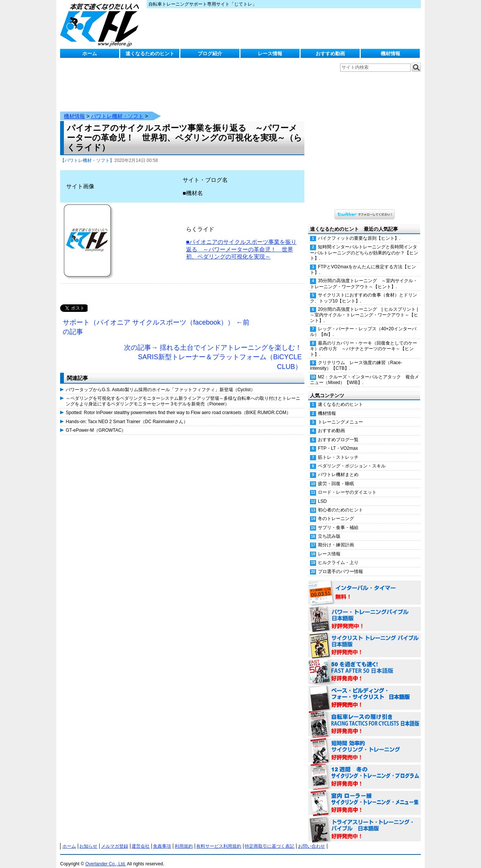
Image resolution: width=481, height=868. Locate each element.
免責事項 (162, 839)
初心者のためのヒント (340, 502)
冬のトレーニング (336, 511)
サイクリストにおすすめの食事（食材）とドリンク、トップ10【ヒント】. (364, 290)
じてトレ (101, 24)
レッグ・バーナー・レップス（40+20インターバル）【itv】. (363, 324)
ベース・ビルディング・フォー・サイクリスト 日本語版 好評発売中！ (365, 691)
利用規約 (184, 839)
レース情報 (270, 54)
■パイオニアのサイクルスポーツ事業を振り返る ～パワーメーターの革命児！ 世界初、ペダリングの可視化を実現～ (241, 242)
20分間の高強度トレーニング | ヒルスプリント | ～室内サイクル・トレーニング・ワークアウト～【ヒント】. (365, 307)
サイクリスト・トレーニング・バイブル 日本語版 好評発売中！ (365, 638)
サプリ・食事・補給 (338, 520)
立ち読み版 (329, 529)
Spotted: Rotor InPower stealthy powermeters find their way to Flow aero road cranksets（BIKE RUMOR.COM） (178, 405)
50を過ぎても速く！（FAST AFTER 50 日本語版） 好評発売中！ (365, 664)
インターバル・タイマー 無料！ (365, 585)
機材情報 (390, 54)
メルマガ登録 (115, 839)
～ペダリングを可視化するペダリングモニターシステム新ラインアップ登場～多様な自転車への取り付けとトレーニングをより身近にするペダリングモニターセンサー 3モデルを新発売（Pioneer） (183, 393)
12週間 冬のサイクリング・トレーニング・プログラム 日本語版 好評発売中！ (365, 770)
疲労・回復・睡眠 (336, 476)
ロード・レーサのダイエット (347, 485)
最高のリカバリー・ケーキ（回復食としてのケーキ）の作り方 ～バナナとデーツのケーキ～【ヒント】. (364, 341)
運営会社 (141, 839)
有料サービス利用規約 (219, 839)
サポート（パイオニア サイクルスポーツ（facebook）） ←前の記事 (156, 320)
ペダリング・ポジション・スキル (352, 458)
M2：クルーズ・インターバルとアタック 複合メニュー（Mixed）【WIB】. (365, 372)
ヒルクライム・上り (338, 555)
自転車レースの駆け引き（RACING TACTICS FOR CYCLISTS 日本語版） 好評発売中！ (365, 717)
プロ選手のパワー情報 (340, 564)
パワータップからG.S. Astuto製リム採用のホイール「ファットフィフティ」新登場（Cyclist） (160, 382)
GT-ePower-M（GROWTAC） (96, 423)
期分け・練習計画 (336, 537)
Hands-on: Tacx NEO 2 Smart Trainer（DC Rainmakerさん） (127, 414)
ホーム (90, 54)
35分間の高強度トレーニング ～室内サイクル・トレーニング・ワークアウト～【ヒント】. (364, 276)
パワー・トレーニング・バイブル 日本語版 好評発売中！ (365, 612)
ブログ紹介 (210, 54)
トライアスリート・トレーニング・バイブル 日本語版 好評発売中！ (365, 822)
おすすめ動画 (330, 54)
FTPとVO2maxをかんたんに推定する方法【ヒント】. (363, 262)
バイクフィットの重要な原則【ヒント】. (359, 231)
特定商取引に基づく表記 (269, 839)
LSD (322, 494)
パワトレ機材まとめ (338, 467)
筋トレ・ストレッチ (338, 450)
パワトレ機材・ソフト (117, 109)
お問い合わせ (312, 839)
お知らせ (88, 839)
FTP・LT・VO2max (338, 441)
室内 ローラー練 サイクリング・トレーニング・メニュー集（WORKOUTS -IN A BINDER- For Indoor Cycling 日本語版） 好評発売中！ (365, 796)
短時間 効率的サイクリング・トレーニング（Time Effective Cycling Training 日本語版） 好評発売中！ (365, 743)
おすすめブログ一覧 (338, 432)
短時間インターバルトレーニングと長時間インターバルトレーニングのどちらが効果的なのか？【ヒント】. (364, 245)
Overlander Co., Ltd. (106, 856)
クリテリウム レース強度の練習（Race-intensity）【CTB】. (356, 358)
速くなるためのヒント (150, 54)
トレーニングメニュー (340, 414)
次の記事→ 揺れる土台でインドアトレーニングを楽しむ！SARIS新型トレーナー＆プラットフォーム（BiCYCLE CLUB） (213, 350)
